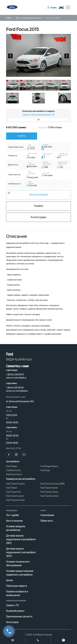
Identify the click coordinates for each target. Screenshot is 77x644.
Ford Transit (12, 488)
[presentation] (10, 56)
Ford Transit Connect (16, 484)
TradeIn (38, 206)
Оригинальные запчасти (19, 616)
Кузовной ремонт (15, 611)
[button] (52, 8)
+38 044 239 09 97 (15, 375)
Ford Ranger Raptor (49, 466)
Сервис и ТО (12, 605)
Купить (22, 136)
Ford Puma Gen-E (14, 474)
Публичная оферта (17, 586)
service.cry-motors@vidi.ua (17, 391)
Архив (9, 580)
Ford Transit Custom (50, 496)
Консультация (39, 195)
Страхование (47, 515)
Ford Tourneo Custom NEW (53, 484)
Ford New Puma (13, 470)
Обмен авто (47, 521)
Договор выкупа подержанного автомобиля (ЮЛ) (21, 552)
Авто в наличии (14, 521)
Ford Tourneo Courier (15, 500)
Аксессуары (38, 217)
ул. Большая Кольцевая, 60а (20, 401)
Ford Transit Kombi (49, 488)
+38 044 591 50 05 (15, 388)
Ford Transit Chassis (49, 492)
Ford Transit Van (14, 492)
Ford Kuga (45, 470)
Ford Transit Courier (15, 496)
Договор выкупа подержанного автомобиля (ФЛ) (21, 539)
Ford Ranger (12, 466)
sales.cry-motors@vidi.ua (16, 378)
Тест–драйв (12, 515)
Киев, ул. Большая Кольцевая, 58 (38, 115)
